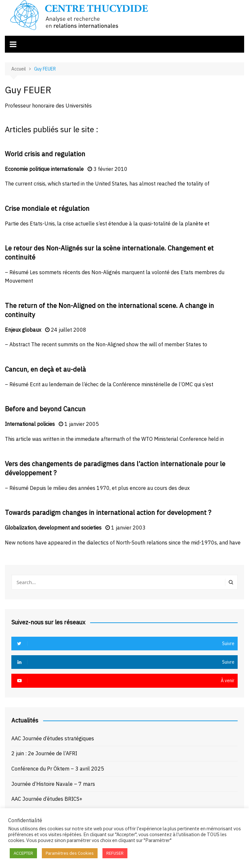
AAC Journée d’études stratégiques (53, 738)
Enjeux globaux (23, 330)
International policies (30, 424)
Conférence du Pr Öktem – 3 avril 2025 (58, 769)
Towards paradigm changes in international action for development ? (108, 512)
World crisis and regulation (45, 154)
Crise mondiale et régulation (47, 208)
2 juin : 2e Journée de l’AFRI (44, 753)
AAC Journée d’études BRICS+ (47, 799)
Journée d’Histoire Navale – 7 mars (53, 784)
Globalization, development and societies (53, 528)
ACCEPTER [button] (23, 853)
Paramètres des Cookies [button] (70, 853)
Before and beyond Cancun (45, 409)
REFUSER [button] (115, 853)
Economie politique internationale (44, 169)
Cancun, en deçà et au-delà (45, 369)
